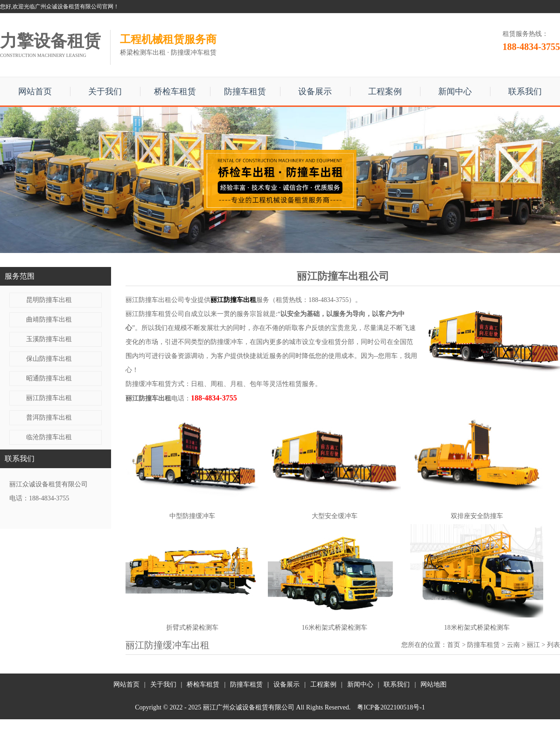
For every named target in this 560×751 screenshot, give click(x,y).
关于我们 (105, 91)
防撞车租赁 (245, 91)
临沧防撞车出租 (49, 437)
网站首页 (35, 91)
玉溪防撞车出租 (49, 339)
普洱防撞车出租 (49, 418)
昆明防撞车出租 (49, 300)
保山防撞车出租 (49, 359)
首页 (454, 645)
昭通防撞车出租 (49, 378)
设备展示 (315, 91)
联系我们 (525, 91)
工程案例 (385, 91)
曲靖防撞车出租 (49, 319)
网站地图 (434, 684)
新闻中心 (455, 91)
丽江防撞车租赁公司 (155, 314)
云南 (513, 645)
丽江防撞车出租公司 (155, 300)
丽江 (533, 645)
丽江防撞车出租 (49, 398)
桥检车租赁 (175, 91)
